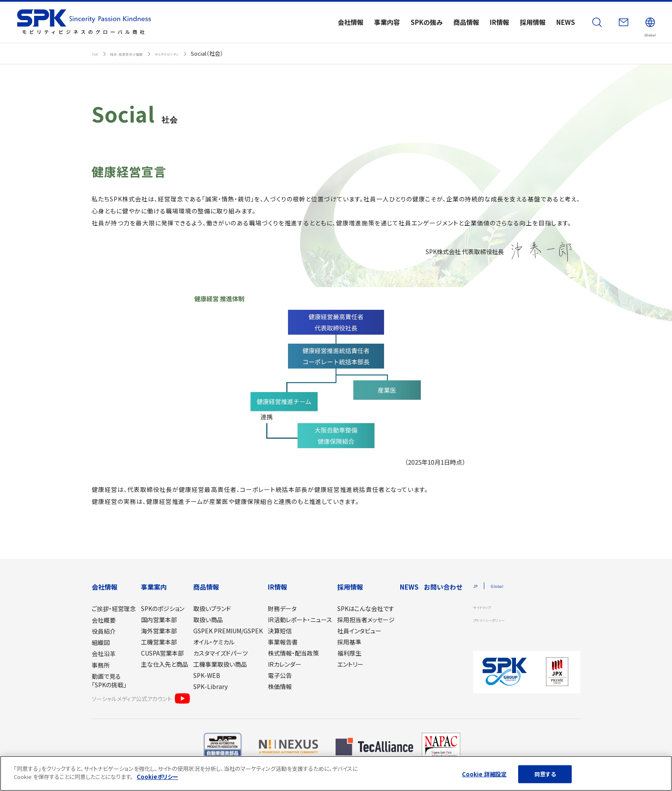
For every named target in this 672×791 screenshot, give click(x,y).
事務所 (101, 665)
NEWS (409, 587)
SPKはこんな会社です (366, 608)
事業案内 (154, 587)
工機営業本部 (159, 642)
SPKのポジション (163, 608)
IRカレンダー (285, 664)
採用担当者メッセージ (366, 620)
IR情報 (277, 587)
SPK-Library (210, 686)
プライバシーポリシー (499, 621)
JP (477, 587)
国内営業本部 (159, 620)
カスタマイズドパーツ (220, 653)
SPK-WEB (207, 675)
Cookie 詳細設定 (484, 774)
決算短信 (280, 631)
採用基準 (349, 642)
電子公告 (280, 675)
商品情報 (206, 587)
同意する (545, 774)
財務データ (282, 608)
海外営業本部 (159, 631)
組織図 (101, 642)
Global (505, 587)
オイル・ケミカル (214, 642)
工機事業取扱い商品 (220, 664)
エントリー (350, 664)
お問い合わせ (443, 587)
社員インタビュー (359, 631)
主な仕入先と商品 (165, 664)
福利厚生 (349, 653)
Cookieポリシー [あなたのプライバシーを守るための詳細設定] (157, 777)
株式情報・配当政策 (293, 653)
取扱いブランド (212, 608)
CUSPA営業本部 (162, 653)
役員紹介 (104, 631)
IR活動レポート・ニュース (300, 620)
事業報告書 (283, 642)
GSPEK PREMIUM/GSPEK (228, 631)
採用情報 (350, 587)
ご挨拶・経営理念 (114, 608)
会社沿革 (104, 653)
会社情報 (105, 587)
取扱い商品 (208, 620)
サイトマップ (487, 608)
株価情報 (280, 686)
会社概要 (104, 620)
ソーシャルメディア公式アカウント (141, 698)
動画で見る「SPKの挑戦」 (109, 680)
